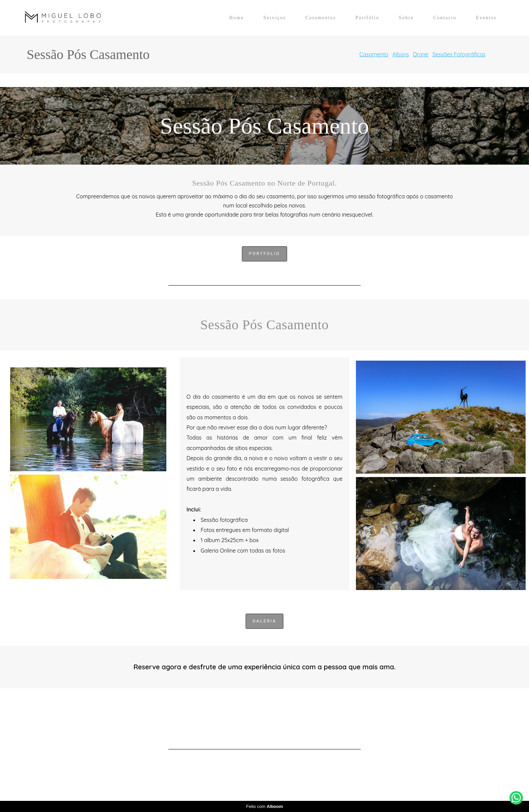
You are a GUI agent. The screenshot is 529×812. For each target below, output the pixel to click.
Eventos (486, 18)
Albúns (401, 54)
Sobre (406, 18)
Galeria (265, 621)
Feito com (264, 806)
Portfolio (264, 254)
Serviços (275, 18)
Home (237, 18)
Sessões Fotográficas (459, 54)
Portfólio (367, 18)
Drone (421, 54)
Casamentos (321, 18)
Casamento (374, 54)
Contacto (445, 18)
